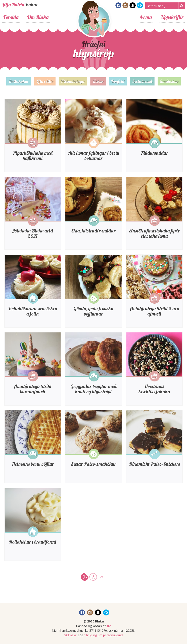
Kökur (98, 81)
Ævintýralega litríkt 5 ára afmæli (154, 311)
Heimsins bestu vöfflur (33, 464)
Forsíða (11, 17)
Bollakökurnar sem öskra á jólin (33, 311)
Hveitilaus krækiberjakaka (154, 389)
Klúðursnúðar (154, 153)
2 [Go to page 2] (93, 577)
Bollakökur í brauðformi (33, 542)
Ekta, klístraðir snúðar (93, 231)
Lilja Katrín (13, 5)
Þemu (146, 17)
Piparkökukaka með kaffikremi (33, 156)
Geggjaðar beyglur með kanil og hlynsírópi (93, 389)
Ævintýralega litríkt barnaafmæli (33, 389)
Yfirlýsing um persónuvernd (103, 635)
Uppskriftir (172, 17)
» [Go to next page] (102, 576)
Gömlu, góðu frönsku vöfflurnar (93, 311)
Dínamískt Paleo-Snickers (154, 464)
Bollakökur (19, 81)
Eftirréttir (45, 81)
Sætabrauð (142, 81)
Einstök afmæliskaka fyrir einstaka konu (154, 233)
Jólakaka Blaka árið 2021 (33, 233)
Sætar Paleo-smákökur (93, 464)
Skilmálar (71, 635)
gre (109, 626)
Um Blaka (38, 17)
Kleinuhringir (73, 81)
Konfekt (118, 81)
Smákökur (169, 81)
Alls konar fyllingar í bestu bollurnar (93, 156)
